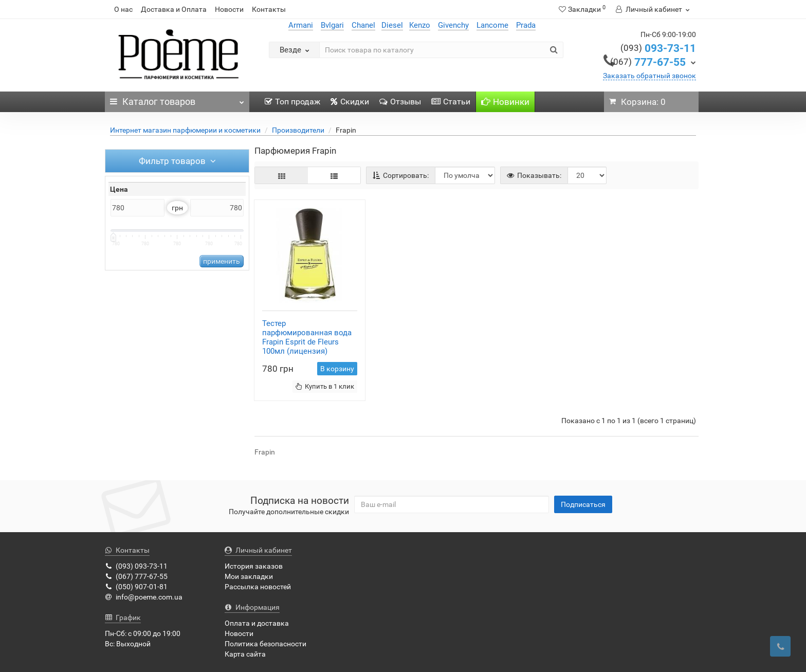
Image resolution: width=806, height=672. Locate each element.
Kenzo (420, 25)
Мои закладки (249, 576)
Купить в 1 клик (325, 386)
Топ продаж (292, 102)
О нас (123, 9)
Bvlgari (332, 25)
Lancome (492, 25)
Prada (526, 25)
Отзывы (400, 102)
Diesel (392, 25)
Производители (298, 130)
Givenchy (453, 25)
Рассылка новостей (258, 587)
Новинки (505, 102)
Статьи (451, 102)
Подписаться (583, 504)
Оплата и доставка (257, 623)
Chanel (363, 25)
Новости (229, 9)
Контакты (269, 9)
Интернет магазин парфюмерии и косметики (185, 130)
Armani (301, 25)
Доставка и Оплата (174, 9)
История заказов (254, 566)
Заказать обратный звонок (649, 76)
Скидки (350, 102)
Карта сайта (245, 654)
